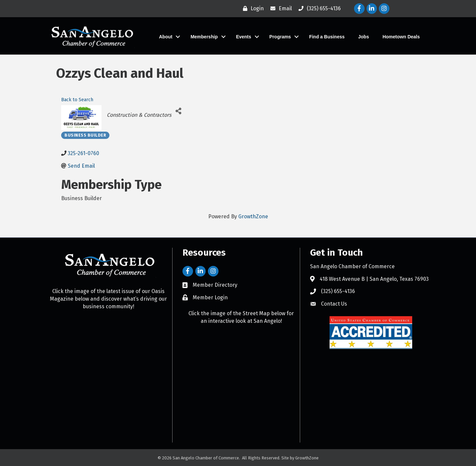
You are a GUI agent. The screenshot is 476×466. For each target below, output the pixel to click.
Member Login (210, 297)
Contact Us (334, 304)
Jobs (364, 37)
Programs (280, 37)
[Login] (252, 9)
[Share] (179, 111)
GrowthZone (253, 216)
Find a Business (327, 37)
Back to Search (77, 100)
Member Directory (215, 285)
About (166, 37)
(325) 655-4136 (338, 291)
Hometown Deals (401, 37)
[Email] (279, 9)
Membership (204, 37)
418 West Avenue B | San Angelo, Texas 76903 (374, 279)
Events (244, 37)
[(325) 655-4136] (318, 9)
